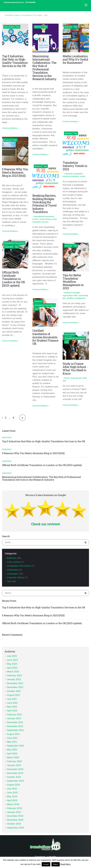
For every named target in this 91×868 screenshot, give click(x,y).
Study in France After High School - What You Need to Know (75, 369)
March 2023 (13, 672)
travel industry (45, 219)
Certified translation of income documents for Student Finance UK (45, 337)
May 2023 (12, 664)
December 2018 (15, 816)
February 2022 (14, 715)
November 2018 (15, 820)
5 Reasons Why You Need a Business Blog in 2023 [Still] (15, 172)
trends (83, 176)
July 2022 (12, 699)
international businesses (44, 216)
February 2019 (14, 808)
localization (78, 174)
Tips (18, 27)
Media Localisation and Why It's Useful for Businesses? (75, 59)
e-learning (68, 174)
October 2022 (14, 691)
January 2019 (14, 812)
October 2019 (14, 777)
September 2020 (15, 746)
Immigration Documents (14, 243)
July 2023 (12, 656)
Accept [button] (46, 864)
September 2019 (15, 781)
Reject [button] (56, 864)
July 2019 (12, 789)
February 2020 (14, 761)
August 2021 (13, 734)
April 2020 (12, 754)
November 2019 (15, 773)
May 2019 (12, 796)
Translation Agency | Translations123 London (23, 15)
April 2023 (12, 668)
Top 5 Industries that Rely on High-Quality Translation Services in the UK (15, 61)
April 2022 (12, 711)
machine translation (71, 176)
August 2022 (13, 695)
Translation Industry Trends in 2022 (75, 166)
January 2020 (14, 765)
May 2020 (12, 750)
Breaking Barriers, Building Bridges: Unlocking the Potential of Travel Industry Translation (44, 204)
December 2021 (15, 722)
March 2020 (13, 757)
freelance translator (72, 293)
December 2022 (15, 683)
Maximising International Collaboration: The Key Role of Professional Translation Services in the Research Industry (44, 68)
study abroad (76, 378)
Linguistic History (16, 577)
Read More (65, 864)
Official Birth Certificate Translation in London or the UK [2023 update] (14, 279)
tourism (35, 219)
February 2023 (14, 676)
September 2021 (15, 730)
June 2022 (12, 703)
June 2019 (12, 793)
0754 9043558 (30, 2)
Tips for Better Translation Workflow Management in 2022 (73, 282)
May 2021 (12, 742)
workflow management (76, 298)
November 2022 (15, 687)
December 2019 (15, 769)
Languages (9, 247)
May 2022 (12, 707)
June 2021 (12, 738)
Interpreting (13, 570)
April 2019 (12, 800)
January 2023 (14, 679)
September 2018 (15, 828)
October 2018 (14, 824)
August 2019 (13, 785)
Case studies (9, 27)
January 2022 (14, 718)
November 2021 (15, 726)
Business (8, 140)
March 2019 (13, 804)
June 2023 (12, 660)
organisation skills (70, 295)
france (67, 378)
